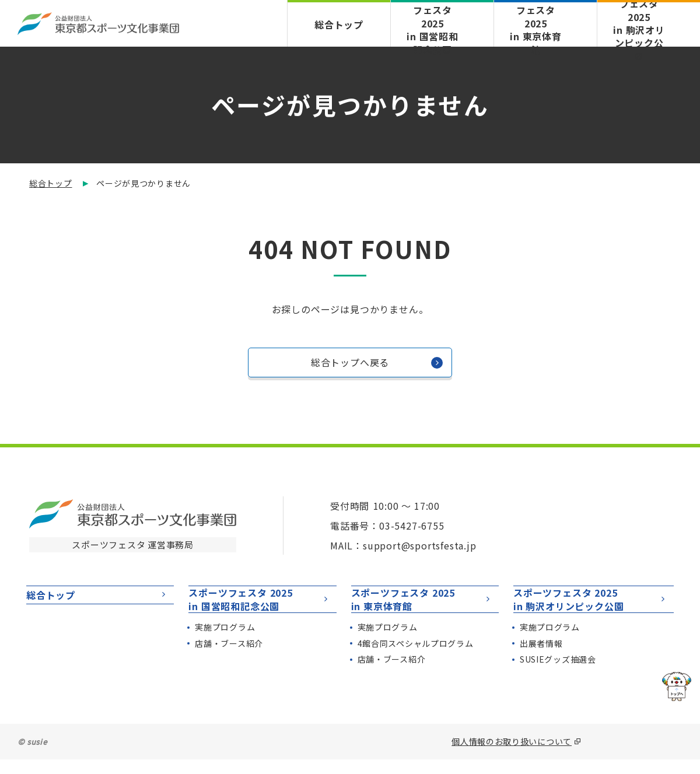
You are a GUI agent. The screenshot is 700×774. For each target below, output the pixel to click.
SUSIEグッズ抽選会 (558, 674)
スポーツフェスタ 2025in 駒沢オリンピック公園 (591, 607)
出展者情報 (541, 658)
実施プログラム (225, 642)
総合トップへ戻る (377, 366)
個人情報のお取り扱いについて (512, 756)
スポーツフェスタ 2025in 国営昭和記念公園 (259, 607)
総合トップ (339, 24)
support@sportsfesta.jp (420, 545)
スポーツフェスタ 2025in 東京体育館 (422, 607)
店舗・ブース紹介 (229, 658)
